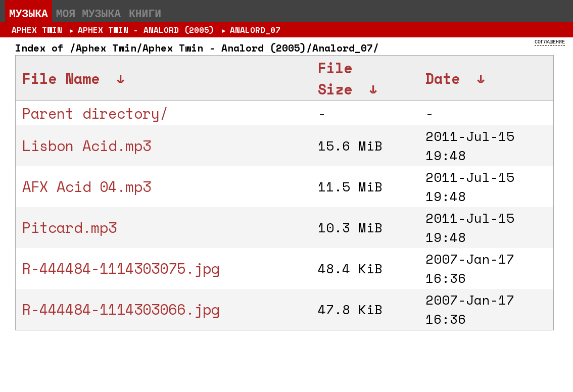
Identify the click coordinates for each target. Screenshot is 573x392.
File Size (335, 78)
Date (443, 78)
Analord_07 (255, 30)
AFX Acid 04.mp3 (87, 186)
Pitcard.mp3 (69, 227)
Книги (145, 13)
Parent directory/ (95, 113)
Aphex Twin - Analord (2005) (146, 30)
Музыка (29, 13)
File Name (61, 78)
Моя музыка (88, 13)
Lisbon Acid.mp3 (87, 145)
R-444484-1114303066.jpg (121, 309)
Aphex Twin (37, 30)
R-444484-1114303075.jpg (121, 268)
